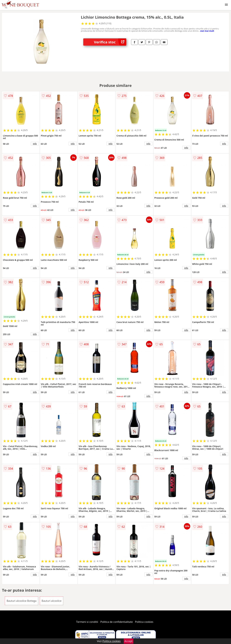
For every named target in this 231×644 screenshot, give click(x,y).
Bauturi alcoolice (51, 601)
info (35, 144)
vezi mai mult (207, 31)
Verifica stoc (110, 42)
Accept (128, 641)
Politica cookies (144, 622)
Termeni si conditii (87, 622)
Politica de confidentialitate (117, 622)
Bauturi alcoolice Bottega (21, 601)
